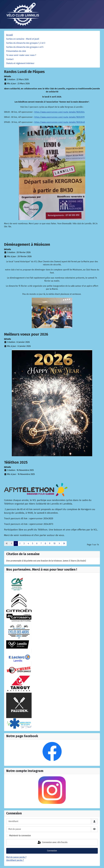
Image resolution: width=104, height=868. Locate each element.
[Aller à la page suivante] (59, 544)
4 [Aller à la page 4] (28, 543)
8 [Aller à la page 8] (45, 543)
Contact (10, 59)
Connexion (52, 851)
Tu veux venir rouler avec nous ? (21, 55)
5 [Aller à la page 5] (33, 543)
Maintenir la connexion (20, 836)
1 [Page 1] (16, 543)
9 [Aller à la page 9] (50, 543)
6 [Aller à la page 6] (37, 543)
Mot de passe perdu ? (16, 857)
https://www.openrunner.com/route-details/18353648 (59, 122)
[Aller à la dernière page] (64, 544)
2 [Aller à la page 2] (20, 543)
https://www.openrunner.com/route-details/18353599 (59, 117)
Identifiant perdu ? (15, 860)
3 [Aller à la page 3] (24, 543)
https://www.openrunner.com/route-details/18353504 (59, 112)
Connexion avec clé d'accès (52, 842)
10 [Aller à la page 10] (54, 543)
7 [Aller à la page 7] (41, 543)
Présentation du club (16, 51)
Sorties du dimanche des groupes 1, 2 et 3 (26, 43)
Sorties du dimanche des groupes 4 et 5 (25, 47)
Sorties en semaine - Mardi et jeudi (23, 39)
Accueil (9, 35)
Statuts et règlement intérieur (20, 63)
